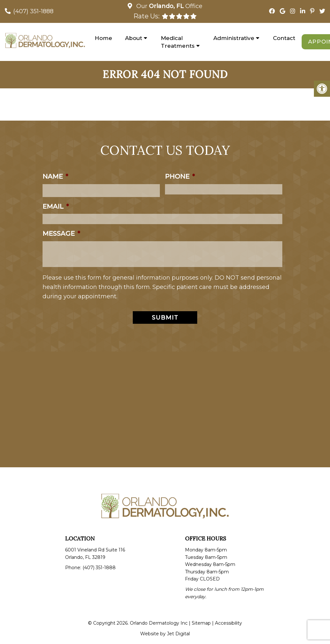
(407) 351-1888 (33, 11)
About (134, 38)
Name (55, 176)
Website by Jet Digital (165, 634)
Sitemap (201, 623)
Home (103, 38)
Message (61, 233)
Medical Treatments (178, 42)
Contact (284, 38)
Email (56, 206)
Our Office (169, 6)
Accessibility (228, 623)
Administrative (234, 38)
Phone (180, 176)
